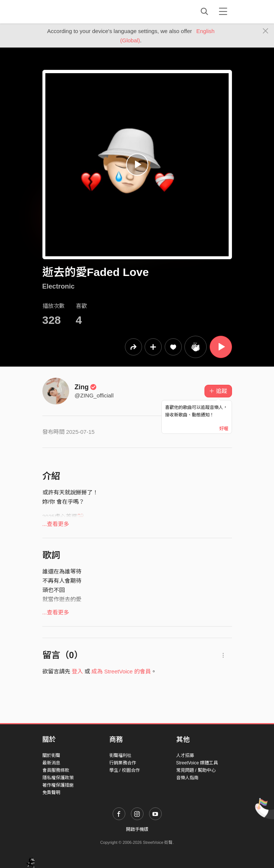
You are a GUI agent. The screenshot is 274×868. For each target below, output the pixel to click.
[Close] (266, 31)
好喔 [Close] (224, 429)
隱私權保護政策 (58, 778)
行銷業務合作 (123, 763)
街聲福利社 (120, 755)
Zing (86, 387)
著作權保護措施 (58, 785)
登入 (77, 671)
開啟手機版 (137, 829)
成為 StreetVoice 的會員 (121, 671)
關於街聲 (51, 755)
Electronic (59, 286)
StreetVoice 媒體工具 (197, 763)
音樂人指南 (187, 778)
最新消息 (51, 763)
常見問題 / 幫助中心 (196, 770)
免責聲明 (51, 793)
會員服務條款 (56, 770)
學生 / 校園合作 (125, 770)
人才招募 (185, 755)
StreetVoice (73, 12)
